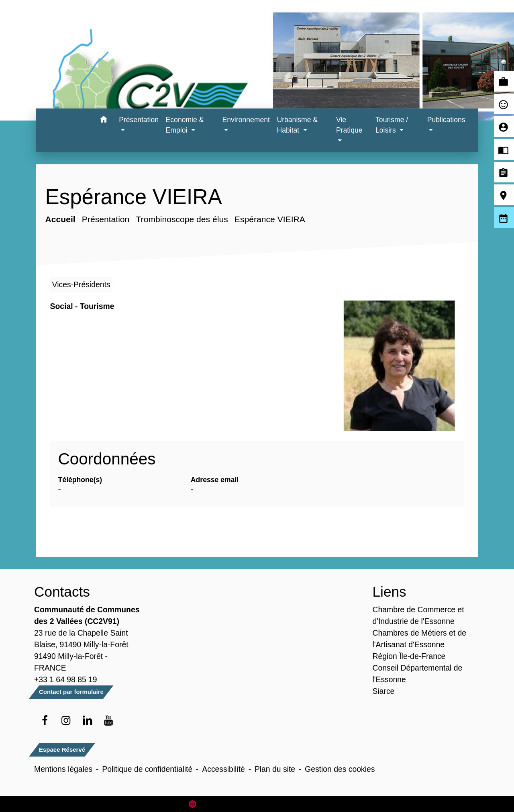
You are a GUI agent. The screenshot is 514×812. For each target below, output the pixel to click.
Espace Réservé (62, 750)
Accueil (60, 219)
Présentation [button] (139, 120)
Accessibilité (223, 769)
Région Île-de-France (409, 656)
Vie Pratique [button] (349, 125)
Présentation (105, 219)
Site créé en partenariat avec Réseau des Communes (257, 804)
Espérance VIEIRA (269, 219)
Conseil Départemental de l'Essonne (418, 674)
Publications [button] (446, 120)
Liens (390, 592)
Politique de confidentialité (147, 769)
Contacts (62, 592)
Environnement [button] (246, 120)
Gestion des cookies (340, 769)
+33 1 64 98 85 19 (66, 679)
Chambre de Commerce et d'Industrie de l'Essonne (418, 615)
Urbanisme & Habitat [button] (297, 125)
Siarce (384, 691)
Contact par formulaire (71, 692)
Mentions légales (63, 769)
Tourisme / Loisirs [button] (392, 125)
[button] (103, 121)
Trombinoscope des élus (182, 219)
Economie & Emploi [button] (185, 125)
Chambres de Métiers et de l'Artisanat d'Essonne (420, 639)
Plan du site (275, 769)
